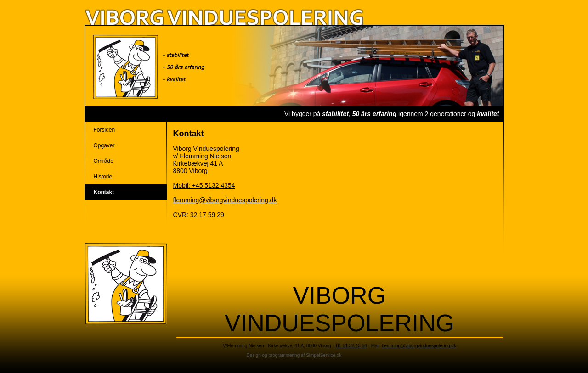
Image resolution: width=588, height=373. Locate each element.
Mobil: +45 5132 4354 (204, 185)
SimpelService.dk (324, 355)
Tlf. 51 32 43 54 (351, 346)
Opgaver (104, 145)
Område (104, 161)
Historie (103, 177)
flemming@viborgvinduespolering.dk (225, 200)
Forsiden (105, 130)
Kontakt (104, 192)
